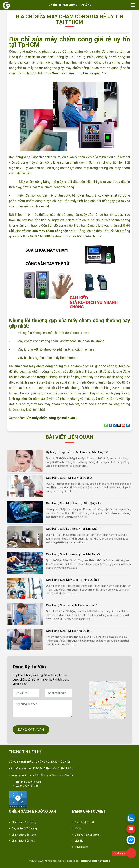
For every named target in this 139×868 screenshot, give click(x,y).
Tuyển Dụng (82, 847)
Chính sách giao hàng (24, 822)
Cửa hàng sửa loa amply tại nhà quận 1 (74, 529)
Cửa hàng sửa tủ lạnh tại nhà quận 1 (72, 605)
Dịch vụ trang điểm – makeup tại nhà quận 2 (77, 452)
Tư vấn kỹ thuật (84, 822)
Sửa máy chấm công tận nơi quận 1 (78, 73)
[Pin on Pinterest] (123, 425)
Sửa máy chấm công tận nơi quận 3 (51, 418)
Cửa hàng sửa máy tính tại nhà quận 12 (74, 503)
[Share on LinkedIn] (128, 425)
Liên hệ (79, 841)
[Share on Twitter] (115, 425)
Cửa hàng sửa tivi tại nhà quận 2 (69, 478)
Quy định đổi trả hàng (24, 829)
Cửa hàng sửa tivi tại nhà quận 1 (69, 631)
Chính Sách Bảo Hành (24, 835)
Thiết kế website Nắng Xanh (95, 861)
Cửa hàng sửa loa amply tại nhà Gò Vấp (74, 554)
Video (78, 829)
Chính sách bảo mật (23, 841)
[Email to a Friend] (119, 425)
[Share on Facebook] (110, 425)
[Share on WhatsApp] (106, 425)
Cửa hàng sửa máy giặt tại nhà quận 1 (73, 580)
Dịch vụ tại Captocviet (88, 835)
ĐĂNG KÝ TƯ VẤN (31, 730)
